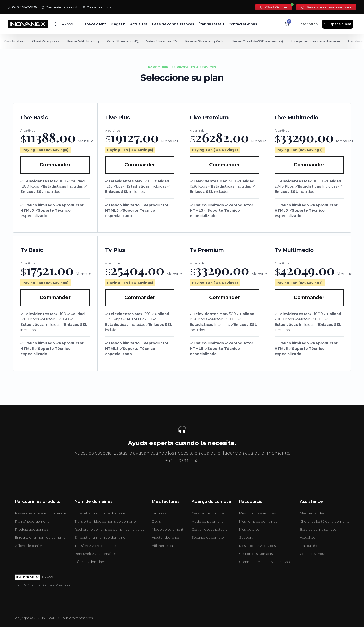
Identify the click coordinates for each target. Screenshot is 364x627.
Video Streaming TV (163, 41)
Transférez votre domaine (95, 546)
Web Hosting (14, 41)
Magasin (118, 24)
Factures (159, 513)
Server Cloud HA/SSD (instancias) (259, 41)
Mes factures (249, 529)
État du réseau (211, 24)
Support (246, 537)
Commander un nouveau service (265, 562)
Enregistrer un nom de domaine (318, 41)
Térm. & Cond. (25, 585)
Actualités (139, 24)
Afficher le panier (29, 546)
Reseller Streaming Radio (206, 41)
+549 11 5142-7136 (22, 7)
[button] (63, 24)
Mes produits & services (257, 513)
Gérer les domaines (90, 562)
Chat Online (274, 7)
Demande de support (60, 7)
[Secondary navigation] (182, 41)
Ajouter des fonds (166, 537)
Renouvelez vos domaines (95, 554)
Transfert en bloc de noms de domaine (105, 521)
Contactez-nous (97, 7)
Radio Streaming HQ (123, 41)
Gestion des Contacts (256, 554)
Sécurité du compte (208, 537)
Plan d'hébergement (32, 521)
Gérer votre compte (208, 513)
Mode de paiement (168, 529)
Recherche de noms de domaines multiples (109, 529)
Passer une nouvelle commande (41, 513)
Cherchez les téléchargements (324, 521)
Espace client (94, 24)
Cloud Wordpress (46, 41)
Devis (156, 521)
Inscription (309, 24)
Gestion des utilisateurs (209, 529)
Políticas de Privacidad (55, 585)
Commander (55, 165)
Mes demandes (312, 513)
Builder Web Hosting (83, 41)
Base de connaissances (326, 7)
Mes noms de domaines (258, 521)
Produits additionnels (32, 529)
